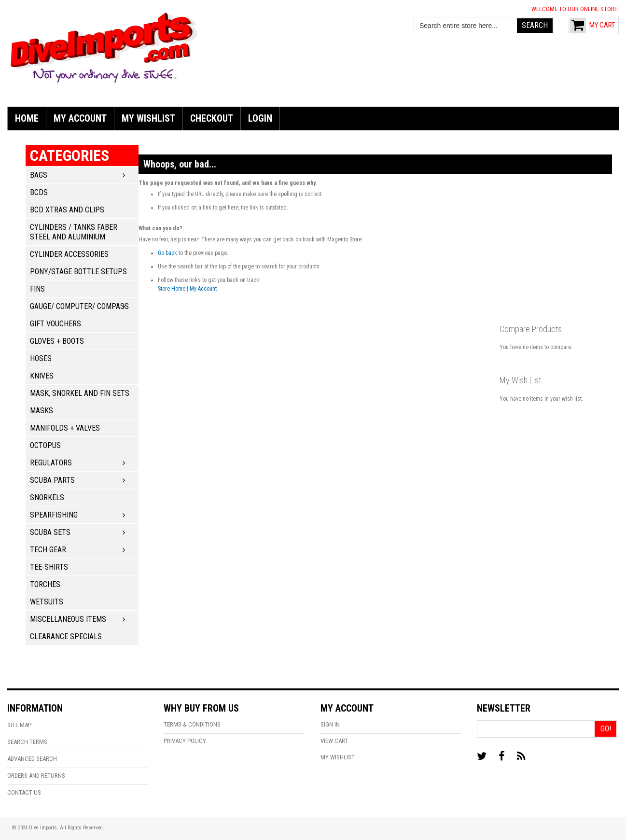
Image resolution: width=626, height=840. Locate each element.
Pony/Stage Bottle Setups (78, 272)
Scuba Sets (50, 532)
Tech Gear (48, 550)
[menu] (313, 119)
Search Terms (27, 742)
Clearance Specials (66, 637)
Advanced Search (32, 759)
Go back (167, 253)
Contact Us (24, 792)
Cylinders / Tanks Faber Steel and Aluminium (74, 232)
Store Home (172, 289)
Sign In (330, 724)
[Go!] (605, 729)
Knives (42, 376)
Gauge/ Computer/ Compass (79, 306)
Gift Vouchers (56, 324)
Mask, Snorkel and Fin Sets (80, 393)
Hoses (41, 358)
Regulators (51, 463)
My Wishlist (338, 757)
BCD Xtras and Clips (67, 210)
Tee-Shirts (49, 567)
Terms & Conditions (192, 724)
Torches (45, 584)
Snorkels (47, 497)
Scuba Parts (52, 480)
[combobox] (466, 26)
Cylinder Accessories (69, 254)
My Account (203, 289)
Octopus (45, 445)
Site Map (19, 725)
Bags (39, 175)
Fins (37, 289)
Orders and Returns (36, 776)
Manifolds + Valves (65, 428)
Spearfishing (54, 515)
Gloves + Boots (57, 341)
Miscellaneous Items (68, 619)
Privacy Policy (185, 741)
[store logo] (104, 46)
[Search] (535, 26)
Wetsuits (47, 602)
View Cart (334, 741)
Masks (42, 411)
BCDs (39, 192)
